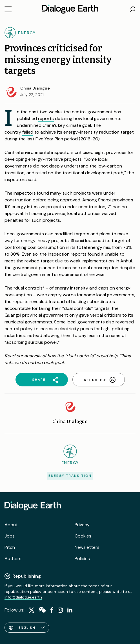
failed (28, 132)
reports (46, 118)
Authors (13, 559)
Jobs (10, 536)
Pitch (10, 547)
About (11, 525)
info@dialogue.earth (23, 597)
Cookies (83, 536)
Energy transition (70, 476)
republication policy (23, 591)
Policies (82, 559)
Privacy (82, 525)
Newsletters (87, 547)
